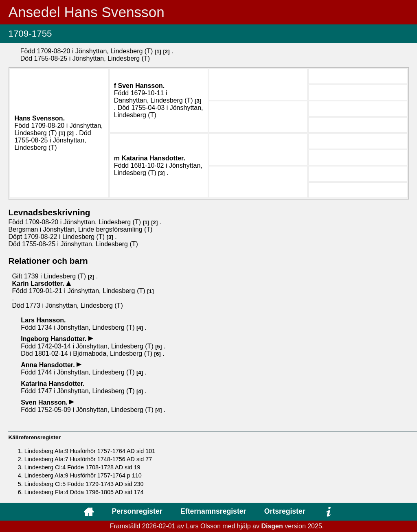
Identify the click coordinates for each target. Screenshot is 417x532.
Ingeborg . (54, 339)
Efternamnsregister (213, 511)
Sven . (142, 86)
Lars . (43, 320)
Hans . (40, 118)
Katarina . (153, 158)
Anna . (49, 365)
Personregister (137, 511)
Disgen (272, 526)
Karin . (39, 284)
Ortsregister (285, 511)
